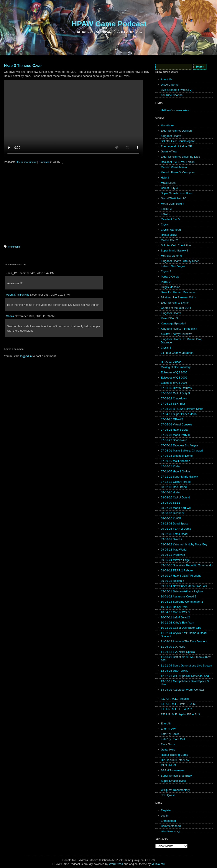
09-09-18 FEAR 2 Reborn (177, 570)
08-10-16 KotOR (171, 518)
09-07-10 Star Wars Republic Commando (187, 565)
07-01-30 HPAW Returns (176, 388)
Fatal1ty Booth (170, 734)
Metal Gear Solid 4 (173, 204)
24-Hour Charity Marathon (177, 353)
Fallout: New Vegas (173, 266)
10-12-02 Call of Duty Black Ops (181, 628)
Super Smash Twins (173, 781)
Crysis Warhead (171, 230)
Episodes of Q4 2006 (174, 383)
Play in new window (26, 162)
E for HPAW (168, 729)
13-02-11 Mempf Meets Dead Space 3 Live (185, 683)
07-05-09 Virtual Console (176, 424)
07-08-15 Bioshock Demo (177, 456)
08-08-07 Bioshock (173, 513)
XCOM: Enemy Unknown (177, 334)
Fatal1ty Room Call (173, 739)
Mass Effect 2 (169, 240)
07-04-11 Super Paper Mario (179, 414)
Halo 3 (165, 178)
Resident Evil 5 (170, 219)
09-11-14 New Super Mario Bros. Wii (184, 586)
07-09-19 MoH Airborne (175, 461)
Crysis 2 (166, 271)
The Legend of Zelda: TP (176, 146)
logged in (26, 356)
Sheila (10, 316)
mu (163, 864)
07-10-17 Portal (171, 466)
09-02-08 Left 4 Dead (174, 534)
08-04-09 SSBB (171, 503)
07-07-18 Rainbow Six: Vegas (179, 445)
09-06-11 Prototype (173, 555)
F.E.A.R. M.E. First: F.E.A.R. (178, 704)
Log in (165, 816)
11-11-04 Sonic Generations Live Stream (186, 665)
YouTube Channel (172, 95)
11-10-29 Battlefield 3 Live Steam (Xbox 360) (186, 659)
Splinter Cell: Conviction (176, 245)
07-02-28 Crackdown (174, 398)
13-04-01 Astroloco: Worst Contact (182, 690)
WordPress (116, 864)
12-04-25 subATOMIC (174, 671)
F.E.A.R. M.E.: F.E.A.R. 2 (176, 709)
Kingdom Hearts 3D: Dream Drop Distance (182, 341)
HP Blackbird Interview (175, 760)
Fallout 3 (166, 209)
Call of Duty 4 (169, 188)
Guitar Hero (168, 750)
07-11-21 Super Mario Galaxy (179, 477)
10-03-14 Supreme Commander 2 (182, 602)
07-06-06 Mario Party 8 (175, 435)
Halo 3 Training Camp (23, 66)
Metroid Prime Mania (174, 167)
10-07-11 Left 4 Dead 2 (175, 617)
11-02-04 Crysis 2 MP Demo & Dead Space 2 (184, 635)
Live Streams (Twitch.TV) (177, 90)
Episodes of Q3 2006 (174, 378)
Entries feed (168, 821)
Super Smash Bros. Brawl (177, 193)
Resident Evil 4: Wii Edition (178, 162)
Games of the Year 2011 (176, 308)
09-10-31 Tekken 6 (172, 581)
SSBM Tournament (173, 770)
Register (166, 810)
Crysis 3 (166, 348)
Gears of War (169, 151)
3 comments (14, 247)
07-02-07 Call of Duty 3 (175, 393)
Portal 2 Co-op (170, 277)
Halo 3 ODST (169, 235)
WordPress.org (170, 831)
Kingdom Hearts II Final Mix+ (179, 329)
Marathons (167, 125)
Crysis (165, 224)
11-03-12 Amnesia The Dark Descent (184, 641)
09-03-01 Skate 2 (172, 539)
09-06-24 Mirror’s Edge (175, 560)
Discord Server (170, 85)
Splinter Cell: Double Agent (178, 141)
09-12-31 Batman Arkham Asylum (182, 591)
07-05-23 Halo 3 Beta (174, 430)
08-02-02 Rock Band (174, 487)
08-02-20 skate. (171, 492)
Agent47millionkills (18, 295)
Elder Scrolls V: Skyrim (175, 303)
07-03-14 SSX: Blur (173, 404)
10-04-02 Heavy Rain (174, 607)
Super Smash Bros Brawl (177, 776)
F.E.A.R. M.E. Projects (175, 699)
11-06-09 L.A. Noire (173, 647)
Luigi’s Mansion (170, 287)
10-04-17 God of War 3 (175, 612)
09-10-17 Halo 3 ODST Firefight (181, 576)
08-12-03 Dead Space (175, 523)
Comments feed (171, 826)
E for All (166, 723)
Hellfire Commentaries (175, 110)
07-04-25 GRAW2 (172, 419)
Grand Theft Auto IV (173, 198)
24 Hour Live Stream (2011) (178, 297)
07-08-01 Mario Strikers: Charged (182, 451)
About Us (167, 79)
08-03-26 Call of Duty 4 (175, 497)
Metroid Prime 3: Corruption (178, 172)
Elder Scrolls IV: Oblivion (176, 131)
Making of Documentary (176, 367)
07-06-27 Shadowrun (174, 440)
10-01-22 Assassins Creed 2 (178, 596)
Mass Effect (168, 183)
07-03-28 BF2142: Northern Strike (182, 409)
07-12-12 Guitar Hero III (176, 482)
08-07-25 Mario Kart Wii (176, 508)
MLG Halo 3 (168, 765)
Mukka (156, 864)
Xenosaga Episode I (173, 323)
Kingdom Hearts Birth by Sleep (180, 261)
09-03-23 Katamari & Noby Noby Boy (184, 544)
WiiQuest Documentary (175, 790)
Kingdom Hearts (171, 313)
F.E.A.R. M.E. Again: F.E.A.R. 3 (180, 714)
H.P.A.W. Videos (171, 362)
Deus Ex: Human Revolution (178, 292)
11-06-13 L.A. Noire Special (178, 652)
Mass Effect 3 (169, 318)
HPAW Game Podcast (109, 24)
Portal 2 (166, 282)
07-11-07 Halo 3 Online (175, 471)
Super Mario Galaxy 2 (174, 250)
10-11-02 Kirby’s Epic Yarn (177, 622)
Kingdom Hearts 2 (172, 136)
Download (44, 162)
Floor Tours (168, 744)
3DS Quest (168, 795)
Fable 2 (165, 214)
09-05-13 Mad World (174, 550)
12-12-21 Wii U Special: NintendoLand (185, 676)
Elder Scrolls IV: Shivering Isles (180, 157)
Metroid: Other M (171, 256)
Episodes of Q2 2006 (174, 372)
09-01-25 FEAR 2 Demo (176, 529)
